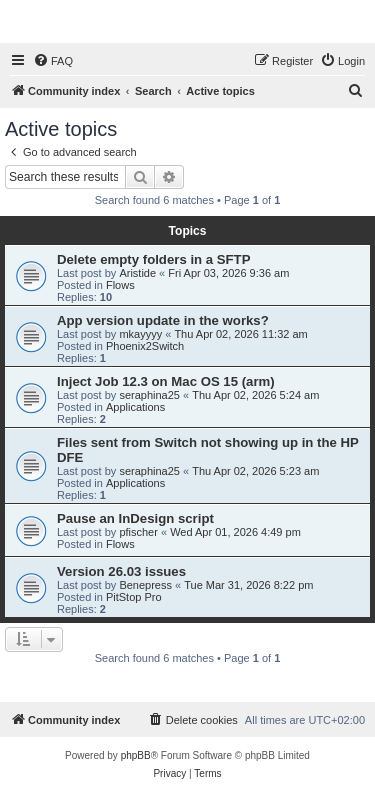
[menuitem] (53, 61)
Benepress (145, 585)
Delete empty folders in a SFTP (153, 259)
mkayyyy (140, 334)
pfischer (138, 532)
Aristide (137, 273)
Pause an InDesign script (135, 518)
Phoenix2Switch (145, 346)
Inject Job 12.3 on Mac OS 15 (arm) (166, 381)
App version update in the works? (163, 320)
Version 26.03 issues (121, 571)
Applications (135, 407)
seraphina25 (149, 395)
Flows (120, 285)
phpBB (136, 755)
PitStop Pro (134, 597)
